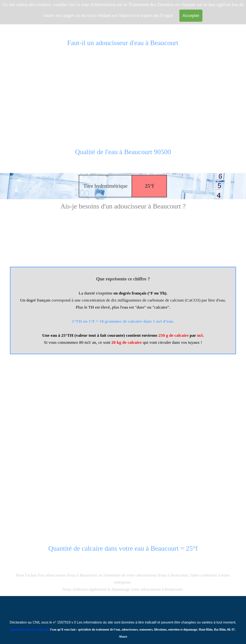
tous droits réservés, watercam (30, 630)
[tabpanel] (123, 155)
